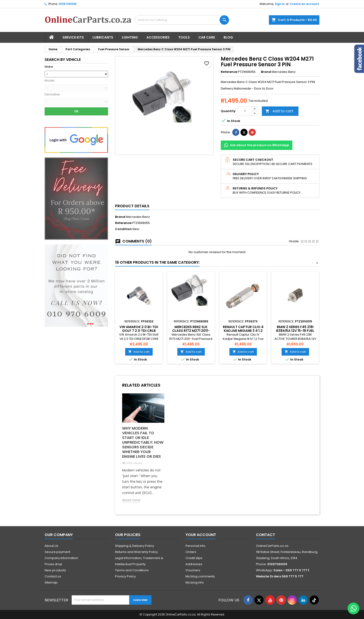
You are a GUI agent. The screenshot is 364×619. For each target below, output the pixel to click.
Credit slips (194, 558)
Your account (201, 535)
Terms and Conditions (132, 570)
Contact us (53, 576)
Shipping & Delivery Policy (135, 546)
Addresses (194, 564)
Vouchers (193, 570)
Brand (266, 72)
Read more (131, 500)
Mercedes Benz (138, 217)
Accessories (158, 37)
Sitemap (51, 582)
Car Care (207, 37)
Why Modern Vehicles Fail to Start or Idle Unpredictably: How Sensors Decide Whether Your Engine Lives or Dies (143, 442)
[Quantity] (245, 111)
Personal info (196, 546)
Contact (265, 535)
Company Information (61, 558)
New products (55, 570)
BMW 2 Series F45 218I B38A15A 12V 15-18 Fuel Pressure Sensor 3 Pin (295, 331)
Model (49, 81)
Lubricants (103, 37)
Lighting (130, 37)
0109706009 (68, 4)
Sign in (280, 4)
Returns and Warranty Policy (136, 552)
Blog (228, 37)
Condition (123, 229)
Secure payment (57, 552)
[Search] (182, 20)
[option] (143, 452)
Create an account (304, 4)
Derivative (52, 94)
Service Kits (73, 37)
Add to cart (279, 111)
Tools (184, 37)
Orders (191, 552)
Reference (229, 72)
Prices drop (53, 564)
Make (49, 67)
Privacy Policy (125, 576)
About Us (51, 546)
